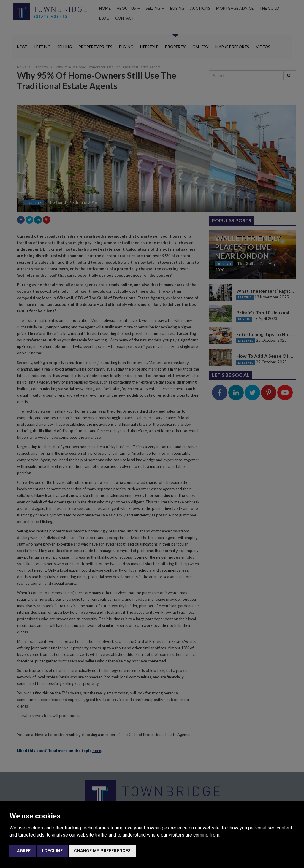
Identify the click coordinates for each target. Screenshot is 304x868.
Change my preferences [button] (102, 851)
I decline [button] (53, 851)
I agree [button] (23, 851)
